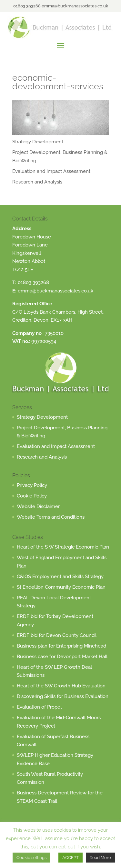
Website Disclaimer (38, 506)
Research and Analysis (37, 182)
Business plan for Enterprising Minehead (61, 646)
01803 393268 (33, 282)
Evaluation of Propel (39, 707)
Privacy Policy (32, 485)
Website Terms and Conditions (51, 517)
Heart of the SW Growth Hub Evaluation (61, 686)
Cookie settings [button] (31, 858)
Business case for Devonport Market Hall (62, 657)
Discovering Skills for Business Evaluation (63, 696)
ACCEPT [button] (71, 858)
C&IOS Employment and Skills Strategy (60, 577)
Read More (100, 858)
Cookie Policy (32, 496)
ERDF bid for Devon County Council (57, 635)
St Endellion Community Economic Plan (61, 587)
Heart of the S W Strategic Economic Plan (63, 547)
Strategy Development (38, 142)
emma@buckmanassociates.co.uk (55, 291)
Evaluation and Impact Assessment (51, 171)
